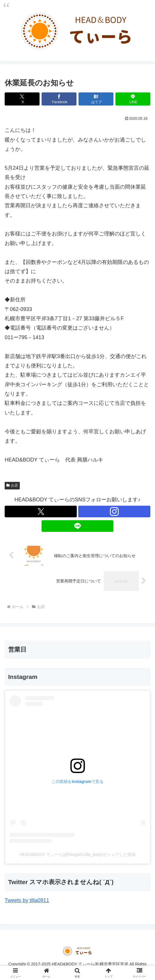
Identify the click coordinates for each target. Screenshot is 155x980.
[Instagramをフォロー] (114, 512)
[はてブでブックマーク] (96, 99)
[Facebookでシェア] (59, 99)
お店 (12, 485)
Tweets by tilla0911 (27, 900)
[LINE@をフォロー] (78, 526)
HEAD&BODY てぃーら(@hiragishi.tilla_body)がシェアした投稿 (77, 854)
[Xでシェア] (22, 99)
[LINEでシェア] (133, 99)
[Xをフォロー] (41, 512)
